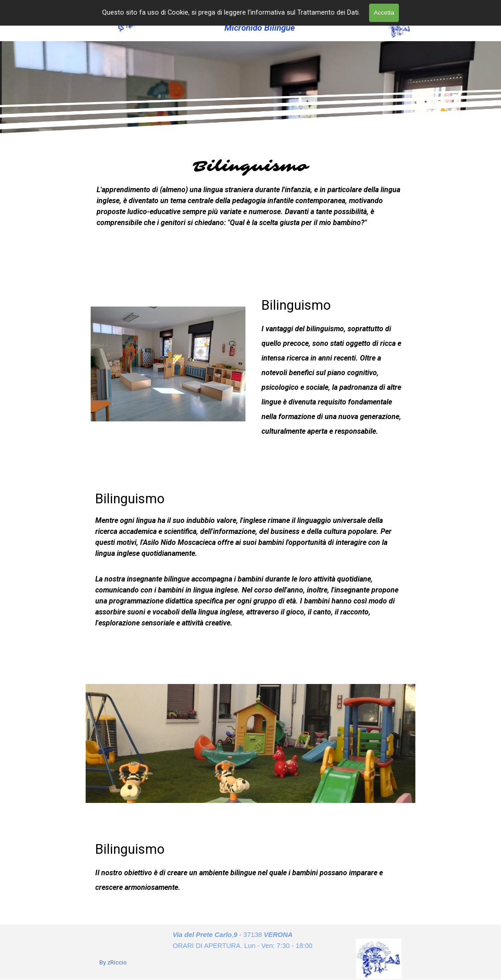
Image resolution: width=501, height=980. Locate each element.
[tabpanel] (250, 208)
